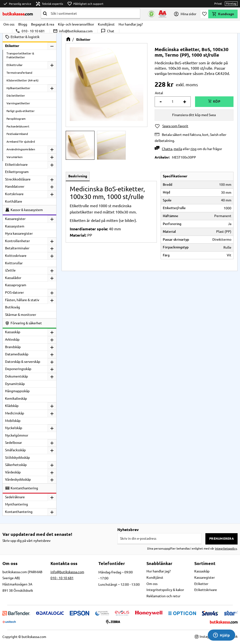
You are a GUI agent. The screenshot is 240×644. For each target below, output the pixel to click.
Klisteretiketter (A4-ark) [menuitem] (22, 80)
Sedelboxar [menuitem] (13, 443)
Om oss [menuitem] (9, 24)
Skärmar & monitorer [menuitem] (21, 315)
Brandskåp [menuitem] (13, 347)
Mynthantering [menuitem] (16, 504)
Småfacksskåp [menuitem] (15, 450)
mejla (178, 149)
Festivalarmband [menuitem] (17, 134)
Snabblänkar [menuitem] (159, 563)
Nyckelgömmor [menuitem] (17, 435)
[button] (204, 14)
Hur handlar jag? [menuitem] (131, 24)
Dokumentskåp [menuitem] (16, 376)
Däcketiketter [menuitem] (16, 96)
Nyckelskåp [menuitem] (14, 428)
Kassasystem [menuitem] (15, 226)
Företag (231, 3)
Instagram (205, 637)
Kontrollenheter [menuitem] (17, 241)
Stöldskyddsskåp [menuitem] (17, 458)
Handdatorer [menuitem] (15, 186)
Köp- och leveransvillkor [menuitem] (76, 24)
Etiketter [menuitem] (12, 46)
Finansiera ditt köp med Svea (194, 115)
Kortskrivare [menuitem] (14, 194)
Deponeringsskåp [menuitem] (18, 369)
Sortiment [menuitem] (205, 563)
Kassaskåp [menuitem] (13, 332)
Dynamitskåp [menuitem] (15, 384)
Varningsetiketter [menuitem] (18, 103)
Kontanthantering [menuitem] (19, 512)
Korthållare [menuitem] (14, 201)
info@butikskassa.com (73, 31)
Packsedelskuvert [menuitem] (18, 126)
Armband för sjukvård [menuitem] (21, 142)
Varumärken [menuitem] (15, 157)
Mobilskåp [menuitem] (13, 421)
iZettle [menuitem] (10, 270)
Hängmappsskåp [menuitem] (17, 391)
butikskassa (18, 14)
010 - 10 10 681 (30, 31)
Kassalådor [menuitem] (13, 278)
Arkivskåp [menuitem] (12, 339)
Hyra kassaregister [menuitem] (19, 233)
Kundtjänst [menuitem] (106, 24)
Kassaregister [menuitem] (15, 219)
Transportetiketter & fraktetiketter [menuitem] (20, 55)
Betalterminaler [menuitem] (17, 248)
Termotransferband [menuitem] (19, 73)
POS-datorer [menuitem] (14, 292)
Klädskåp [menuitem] (12, 406)
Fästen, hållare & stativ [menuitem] (22, 300)
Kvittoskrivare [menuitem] (16, 256)
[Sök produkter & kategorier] (94, 13)
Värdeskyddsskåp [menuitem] (18, 479)
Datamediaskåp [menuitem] (17, 354)
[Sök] (45, 13)
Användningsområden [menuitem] (21, 149)
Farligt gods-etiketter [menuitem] (21, 111)
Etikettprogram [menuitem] (17, 172)
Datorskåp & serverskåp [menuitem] (23, 362)
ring (193, 149)
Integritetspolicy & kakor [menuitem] (165, 590)
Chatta (167, 149)
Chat (107, 31)
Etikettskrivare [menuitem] (16, 165)
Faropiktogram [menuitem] (16, 119)
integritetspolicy (226, 548)
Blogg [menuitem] (23, 24)
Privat (218, 3)
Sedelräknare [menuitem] (15, 497)
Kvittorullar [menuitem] (14, 263)
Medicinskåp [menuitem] (15, 413)
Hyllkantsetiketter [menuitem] (18, 88)
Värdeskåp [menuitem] (13, 472)
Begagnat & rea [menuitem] (43, 24)
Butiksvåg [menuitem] (13, 307)
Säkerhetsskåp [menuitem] (16, 465)
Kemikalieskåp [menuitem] (16, 398)
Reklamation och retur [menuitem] (163, 596)
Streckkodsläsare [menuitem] (18, 179)
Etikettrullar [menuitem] (15, 65)
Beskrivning (78, 176)
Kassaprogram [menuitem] (16, 285)
